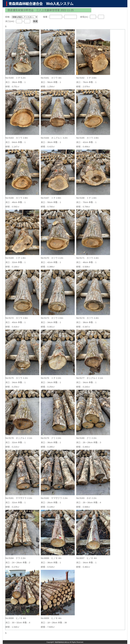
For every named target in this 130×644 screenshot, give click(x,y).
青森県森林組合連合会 (62, 642)
